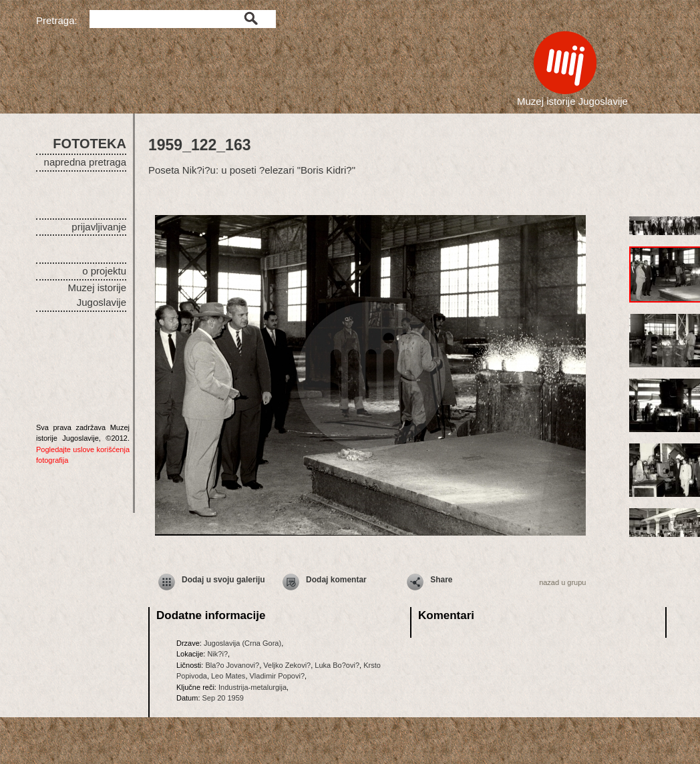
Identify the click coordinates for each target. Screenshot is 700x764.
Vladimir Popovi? (278, 676)
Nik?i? (217, 654)
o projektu (104, 271)
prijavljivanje (99, 227)
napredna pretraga (85, 162)
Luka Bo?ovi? (337, 665)
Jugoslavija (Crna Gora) (242, 643)
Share (441, 580)
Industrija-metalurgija (252, 687)
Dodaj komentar (336, 580)
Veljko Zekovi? (287, 665)
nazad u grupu (562, 582)
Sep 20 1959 (223, 698)
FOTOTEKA (90, 144)
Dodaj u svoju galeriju (223, 580)
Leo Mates (228, 676)
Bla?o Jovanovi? (232, 665)
